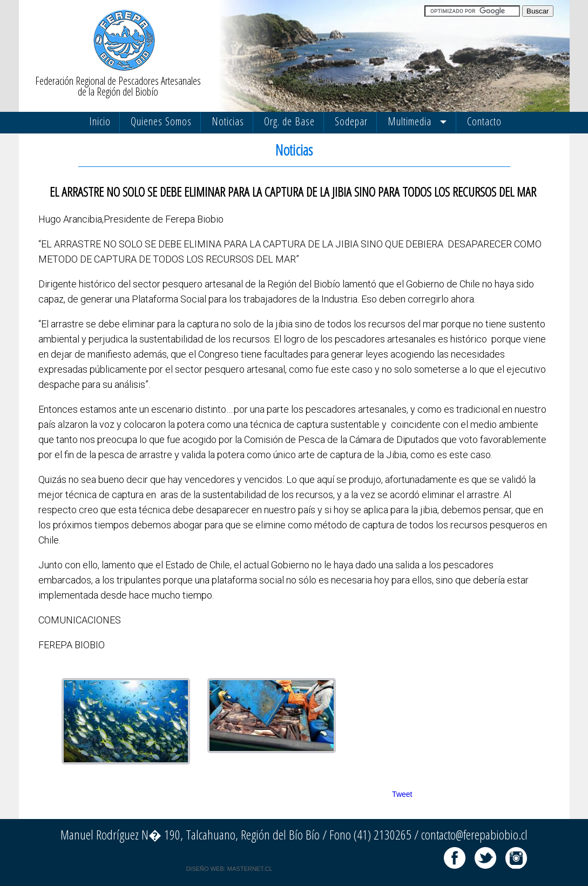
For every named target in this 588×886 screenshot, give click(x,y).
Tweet (402, 794)
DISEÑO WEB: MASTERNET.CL (229, 869)
